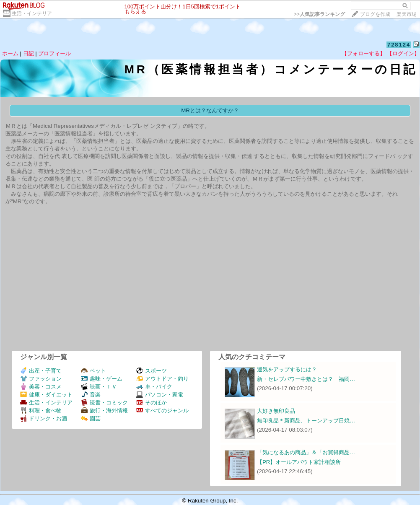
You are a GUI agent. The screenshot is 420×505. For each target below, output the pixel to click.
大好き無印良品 (276, 411)
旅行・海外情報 (104, 410)
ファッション (41, 379)
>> (319, 14)
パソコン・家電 (160, 395)
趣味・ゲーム (102, 379)
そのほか (152, 403)
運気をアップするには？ (287, 369)
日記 (29, 53)
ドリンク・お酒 (44, 418)
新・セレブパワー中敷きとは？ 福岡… (306, 379)
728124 (399, 45)
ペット (93, 371)
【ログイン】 (403, 53)
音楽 (91, 395)
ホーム (10, 53)
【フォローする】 (363, 53)
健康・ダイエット (46, 395)
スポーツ (152, 371)
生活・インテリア (32, 13)
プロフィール (54, 53)
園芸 (91, 418)
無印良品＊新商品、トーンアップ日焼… (306, 421)
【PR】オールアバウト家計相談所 (299, 462)
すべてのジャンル (162, 410)
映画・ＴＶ (99, 387)
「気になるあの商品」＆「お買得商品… (306, 452)
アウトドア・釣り (162, 379)
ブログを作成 (375, 14)
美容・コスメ (41, 387)
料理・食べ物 (41, 410)
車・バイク (154, 387)
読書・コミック (104, 403)
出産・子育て (41, 371)
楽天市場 (407, 14)
